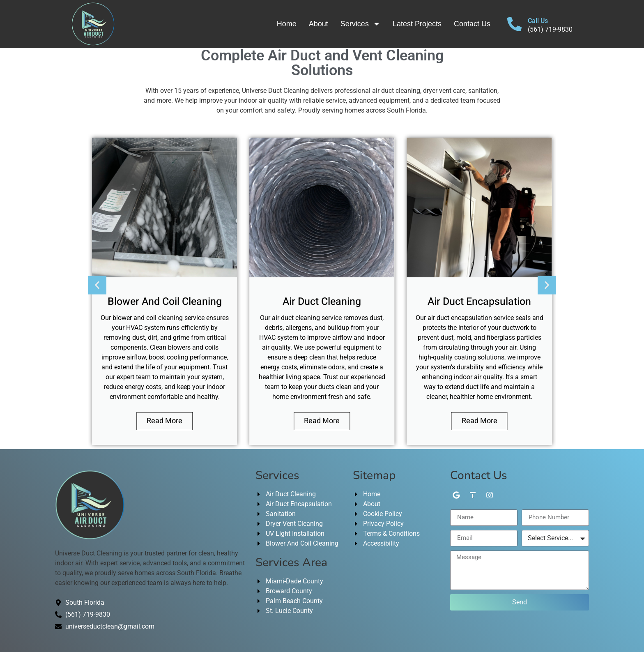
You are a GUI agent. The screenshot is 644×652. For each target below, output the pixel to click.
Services (360, 24)
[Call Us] (514, 24)
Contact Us (472, 24)
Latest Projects (417, 24)
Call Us (538, 21)
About (319, 24)
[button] (97, 285)
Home (287, 24)
